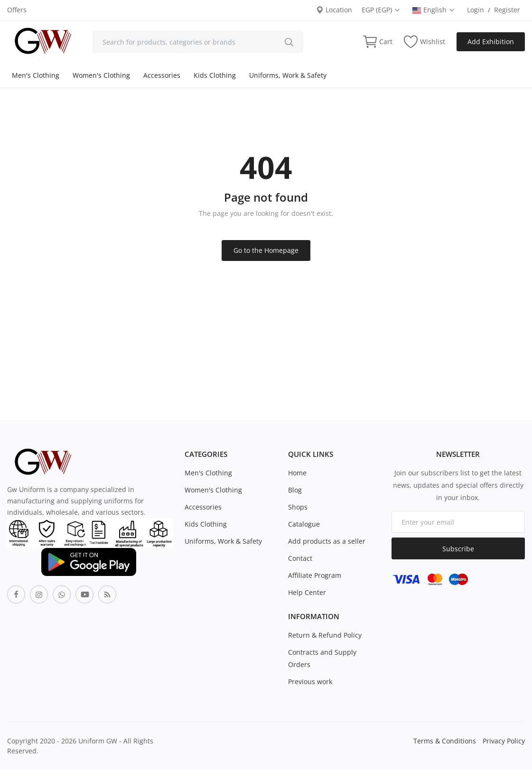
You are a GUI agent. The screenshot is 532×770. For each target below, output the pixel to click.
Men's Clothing (36, 75)
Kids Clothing (215, 75)
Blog (295, 490)
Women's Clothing (101, 75)
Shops (298, 507)
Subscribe (458, 549)
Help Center (307, 592)
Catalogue (304, 524)
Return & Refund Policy (325, 635)
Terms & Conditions (445, 741)
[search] (289, 42)
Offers (17, 10)
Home (297, 473)
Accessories (162, 75)
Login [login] (476, 10)
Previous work (310, 682)
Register (507, 10)
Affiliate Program (315, 575)
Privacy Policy (504, 741)
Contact (300, 558)
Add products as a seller (327, 541)
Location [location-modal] (334, 10)
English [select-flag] (434, 10)
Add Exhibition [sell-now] (491, 42)
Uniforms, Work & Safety (288, 75)
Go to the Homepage (266, 250)
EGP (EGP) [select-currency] (381, 10)
